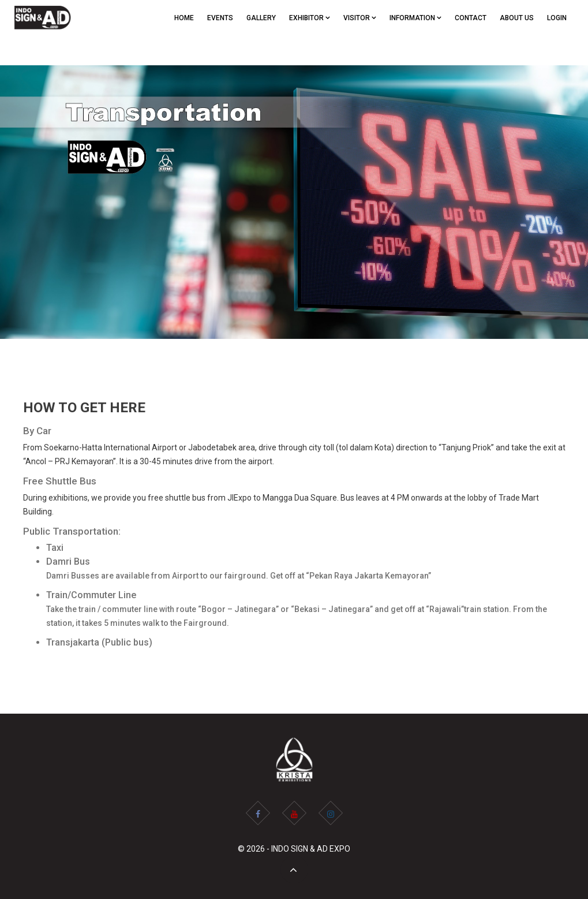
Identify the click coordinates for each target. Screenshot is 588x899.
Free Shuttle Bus (60, 481)
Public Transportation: (72, 531)
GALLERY (261, 18)
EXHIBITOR (310, 18)
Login (557, 18)
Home (184, 18)
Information (415, 18)
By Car (37, 431)
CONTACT (471, 18)
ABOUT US (517, 18)
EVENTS (220, 18)
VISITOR (360, 18)
